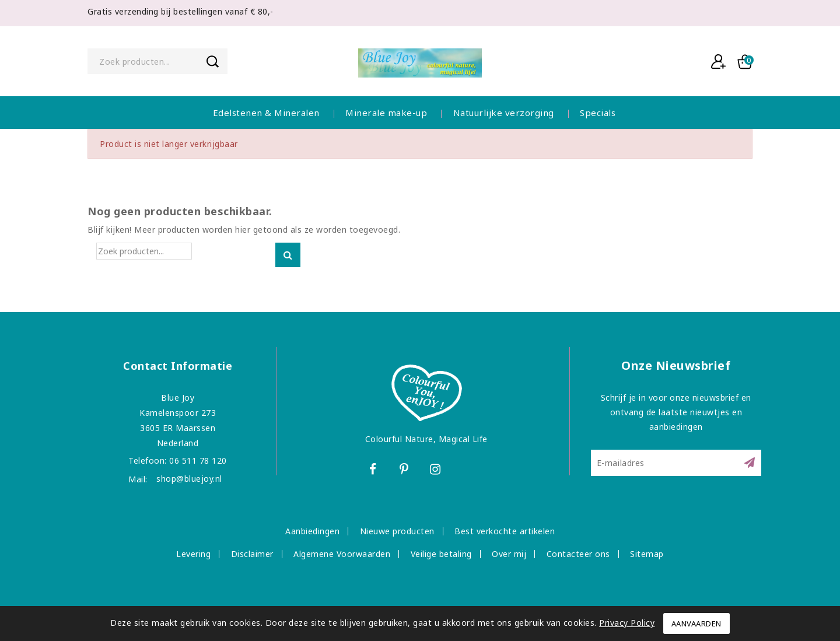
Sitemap (647, 554)
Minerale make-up (386, 113)
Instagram (437, 471)
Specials (598, 113)
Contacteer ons (578, 554)
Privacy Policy (627, 623)
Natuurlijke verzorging (504, 113)
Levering (193, 554)
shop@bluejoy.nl (189, 479)
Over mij (509, 554)
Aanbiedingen (312, 531)
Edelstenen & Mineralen (266, 113)
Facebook (374, 471)
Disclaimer (252, 554)
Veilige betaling (441, 554)
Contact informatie (178, 366)
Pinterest (406, 471)
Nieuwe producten (397, 531)
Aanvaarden (696, 624)
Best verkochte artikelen (505, 531)
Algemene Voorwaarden (342, 554)
